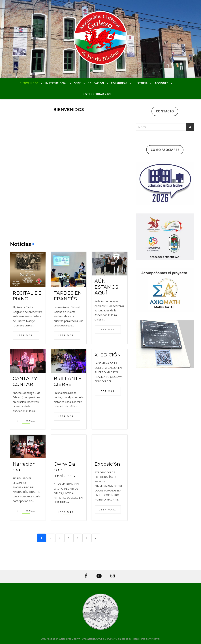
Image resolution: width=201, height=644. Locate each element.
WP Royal (154, 639)
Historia (141, 83)
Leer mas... (26, 335)
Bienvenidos (29, 83)
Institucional (56, 83)
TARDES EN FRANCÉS (68, 296)
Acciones (162, 83)
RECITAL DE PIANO (27, 296)
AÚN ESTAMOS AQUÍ (106, 287)
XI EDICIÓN (108, 355)
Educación (96, 83)
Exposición (107, 464)
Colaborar (119, 83)
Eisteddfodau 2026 (97, 94)
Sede (78, 83)
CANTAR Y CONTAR (25, 381)
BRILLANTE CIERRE (68, 381)
